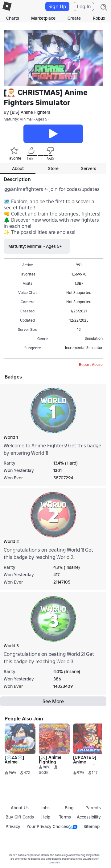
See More (53, 701)
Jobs (45, 808)
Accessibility (89, 817)
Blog (69, 808)
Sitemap (92, 826)
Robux (99, 18)
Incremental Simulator (84, 348)
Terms (65, 817)
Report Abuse (91, 365)
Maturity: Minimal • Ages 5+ (26, 119)
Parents (93, 808)
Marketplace (43, 18)
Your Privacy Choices (52, 826)
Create (74, 18)
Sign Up (57, 6)
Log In (84, 6)
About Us (20, 808)
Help (46, 817)
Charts (13, 18)
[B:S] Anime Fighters (30, 112)
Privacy (13, 826)
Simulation (94, 338)
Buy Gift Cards (20, 817)
